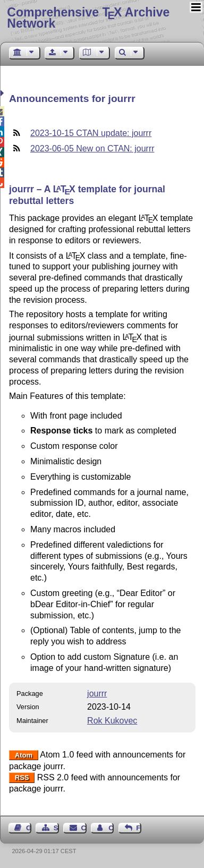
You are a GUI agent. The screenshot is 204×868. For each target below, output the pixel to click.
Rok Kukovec (112, 721)
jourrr (97, 693)
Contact (84, 828)
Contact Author (111, 828)
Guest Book (29, 828)
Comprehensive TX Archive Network (88, 18)
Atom (24, 755)
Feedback (139, 828)
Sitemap (56, 828)
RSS (22, 778)
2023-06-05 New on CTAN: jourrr (92, 148)
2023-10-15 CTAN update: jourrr (91, 133)
